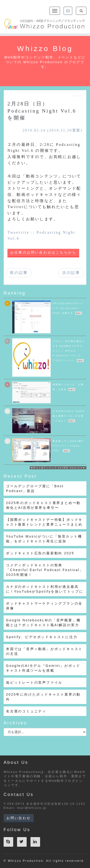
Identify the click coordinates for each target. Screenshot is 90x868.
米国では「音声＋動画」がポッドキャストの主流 (44, 651)
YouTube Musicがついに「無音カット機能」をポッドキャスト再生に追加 (44, 539)
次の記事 (71, 273)
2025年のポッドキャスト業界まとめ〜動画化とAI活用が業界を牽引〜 (43, 505)
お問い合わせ (19, 818)
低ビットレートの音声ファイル (34, 682)
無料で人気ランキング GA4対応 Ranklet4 (57, 468)
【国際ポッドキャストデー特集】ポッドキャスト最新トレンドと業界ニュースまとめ (44, 522)
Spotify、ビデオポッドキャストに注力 (42, 637)
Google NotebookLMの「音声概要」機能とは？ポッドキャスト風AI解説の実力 (43, 623)
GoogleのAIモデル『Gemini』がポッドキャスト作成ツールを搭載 (43, 668)
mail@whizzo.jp (32, 808)
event (78, 96)
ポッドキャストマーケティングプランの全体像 (44, 606)
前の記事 (19, 273)
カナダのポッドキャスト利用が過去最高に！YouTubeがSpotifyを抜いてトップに (45, 589)
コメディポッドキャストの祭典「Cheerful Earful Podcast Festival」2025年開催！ (45, 570)
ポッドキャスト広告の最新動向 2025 (40, 553)
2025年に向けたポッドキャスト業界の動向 (43, 697)
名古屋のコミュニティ (26, 711)
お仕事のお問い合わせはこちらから (43, 252)
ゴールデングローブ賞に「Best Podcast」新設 (35, 488)
